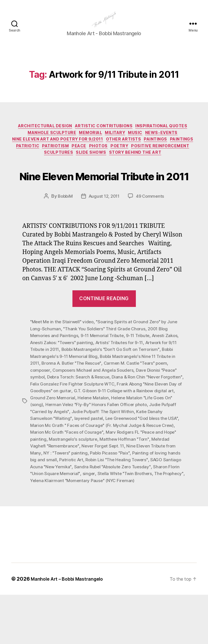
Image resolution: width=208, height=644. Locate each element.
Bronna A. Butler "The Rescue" (74, 408)
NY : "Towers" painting (119, 496)
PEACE (189, 161)
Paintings (67, 161)
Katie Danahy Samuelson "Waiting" (81, 462)
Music (33, 153)
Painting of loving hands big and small (83, 503)
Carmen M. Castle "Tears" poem (141, 408)
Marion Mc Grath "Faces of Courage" (118, 476)
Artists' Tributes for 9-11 (124, 388)
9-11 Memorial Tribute (105, 381)
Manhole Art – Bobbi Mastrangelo (71, 628)
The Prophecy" (105, 523)
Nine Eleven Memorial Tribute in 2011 (104, 210)
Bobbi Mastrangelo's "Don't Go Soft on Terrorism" (114, 395)
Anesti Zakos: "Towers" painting (63, 388)
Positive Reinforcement (92, 169)
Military (179, 144)
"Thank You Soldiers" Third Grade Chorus (106, 374)
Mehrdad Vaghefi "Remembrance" (100, 489)
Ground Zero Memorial (94, 442)
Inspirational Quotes (46, 144)
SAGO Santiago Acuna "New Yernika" (105, 509)
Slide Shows (180, 169)
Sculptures (144, 169)
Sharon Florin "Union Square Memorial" (124, 516)
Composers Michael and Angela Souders (95, 415)
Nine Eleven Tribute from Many (62, 496)
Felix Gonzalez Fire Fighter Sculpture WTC (99, 428)
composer (41, 415)
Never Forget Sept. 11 (159, 489)
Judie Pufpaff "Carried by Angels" (95, 455)
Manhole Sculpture (106, 144)
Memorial (149, 144)
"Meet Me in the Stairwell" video (63, 367)
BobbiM (63, 242)
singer (172, 516)
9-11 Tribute (142, 381)
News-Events (63, 153)
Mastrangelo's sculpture (138, 482)
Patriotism (161, 161)
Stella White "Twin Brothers (59, 523)
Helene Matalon (136, 442)
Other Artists (30, 161)
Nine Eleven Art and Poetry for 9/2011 (134, 153)
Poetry (47, 169)
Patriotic (128, 161)
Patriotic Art (137, 503)
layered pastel (134, 462)
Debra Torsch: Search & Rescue (80, 422)
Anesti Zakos (171, 381)
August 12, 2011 (104, 242)
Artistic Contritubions (136, 136)
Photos (22, 169)
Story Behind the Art (104, 178)
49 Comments (152, 242)
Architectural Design (70, 136)
